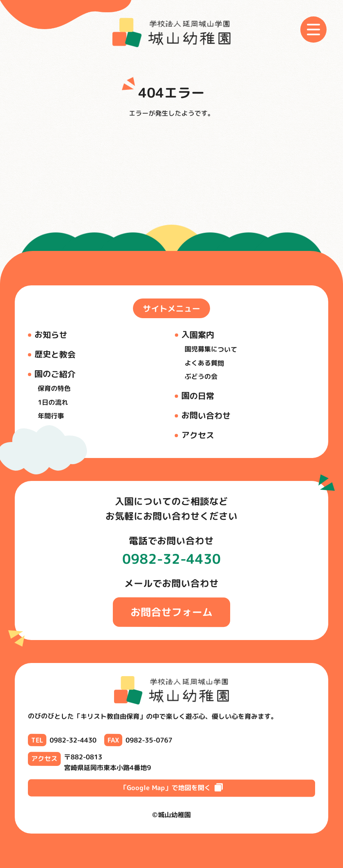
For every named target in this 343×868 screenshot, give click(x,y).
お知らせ (51, 335)
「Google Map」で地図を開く (171, 788)
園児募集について (211, 349)
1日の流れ (53, 402)
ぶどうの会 (201, 377)
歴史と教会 (55, 354)
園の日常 (198, 395)
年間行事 (51, 416)
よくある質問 (204, 363)
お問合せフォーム (171, 612)
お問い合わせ (206, 415)
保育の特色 (54, 388)
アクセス (198, 435)
